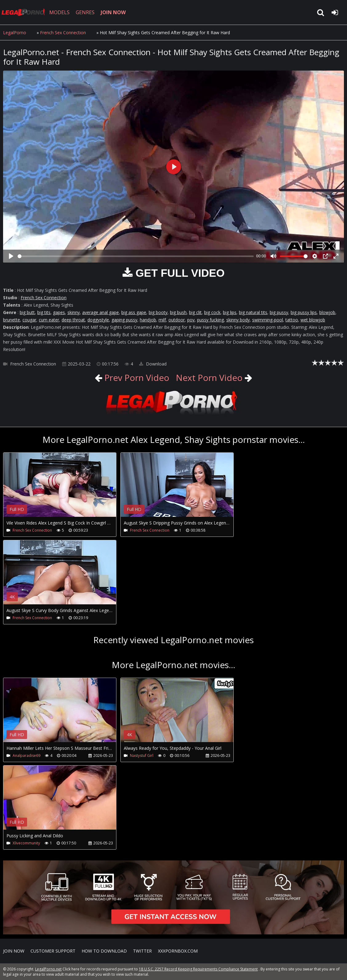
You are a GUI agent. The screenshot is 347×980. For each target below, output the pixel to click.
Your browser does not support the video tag (68, 489)
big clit (195, 312)
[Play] (11, 256)
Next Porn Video (209, 378)
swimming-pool (268, 320)
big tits (44, 312)
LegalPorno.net (25, 12)
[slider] (136, 256)
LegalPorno (15, 33)
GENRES (85, 12)
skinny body (238, 320)
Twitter (142, 951)
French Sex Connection (63, 33)
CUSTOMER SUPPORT (53, 951)
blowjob (327, 312)
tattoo (292, 320)
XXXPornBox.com (178, 951)
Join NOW (14, 951)
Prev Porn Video (136, 378)
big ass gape (134, 312)
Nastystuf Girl (142, 755)
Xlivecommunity (26, 843)
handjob (148, 320)
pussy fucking (210, 320)
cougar (29, 320)
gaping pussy (124, 320)
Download (153, 364)
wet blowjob (313, 320)
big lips (230, 312)
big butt (27, 312)
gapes (59, 312)
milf (162, 320)
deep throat (73, 320)
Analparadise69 (26, 755)
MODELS (59, 12)
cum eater (49, 320)
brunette (12, 320)
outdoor (177, 320)
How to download (104, 951)
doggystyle (98, 320)
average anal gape (101, 312)
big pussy (279, 312)
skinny (74, 312)
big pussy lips (304, 312)
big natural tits (253, 312)
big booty (158, 312)
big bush (178, 312)
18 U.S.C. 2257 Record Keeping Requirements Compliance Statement (198, 969)
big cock (212, 312)
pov (191, 320)
